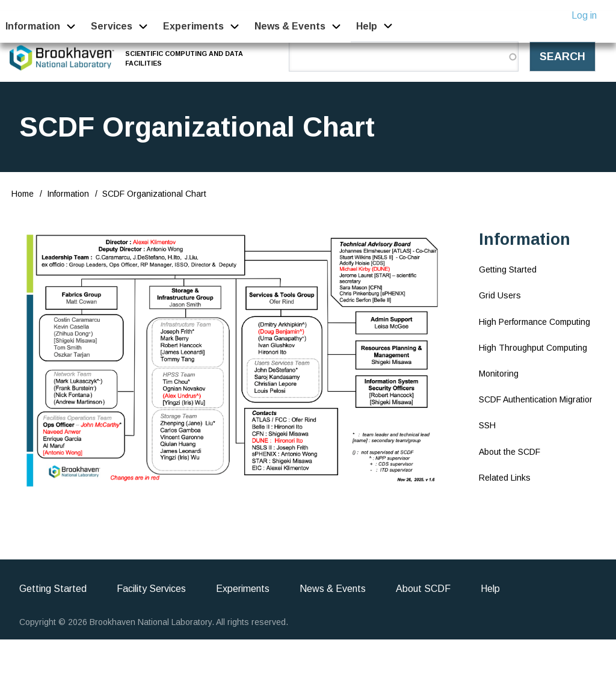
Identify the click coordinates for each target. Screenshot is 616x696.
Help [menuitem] (367, 26)
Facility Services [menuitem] (151, 589)
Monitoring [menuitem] (499, 374)
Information (68, 194)
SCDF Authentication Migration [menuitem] (537, 399)
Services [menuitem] (112, 26)
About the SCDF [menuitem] (510, 452)
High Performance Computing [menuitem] (534, 322)
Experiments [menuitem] (193, 26)
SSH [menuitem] (487, 425)
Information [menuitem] (33, 26)
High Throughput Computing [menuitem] (533, 348)
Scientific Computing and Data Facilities (184, 58)
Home (23, 194)
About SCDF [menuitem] (423, 589)
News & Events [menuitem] (290, 26)
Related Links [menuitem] (505, 478)
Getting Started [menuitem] (508, 269)
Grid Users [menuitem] (500, 295)
